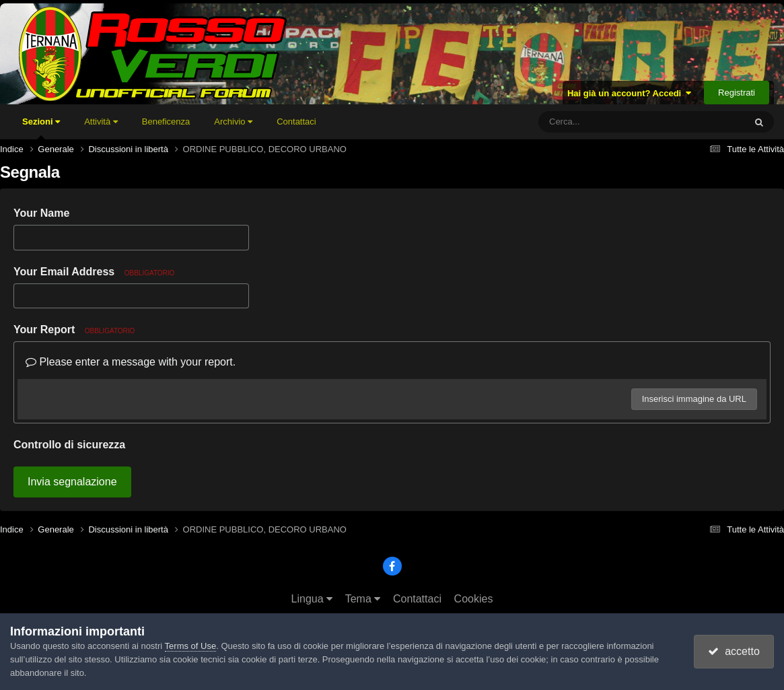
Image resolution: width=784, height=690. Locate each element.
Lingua (312, 599)
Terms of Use (191, 646)
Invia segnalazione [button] (72, 482)
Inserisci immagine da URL (694, 399)
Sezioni (41, 128)
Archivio (233, 122)
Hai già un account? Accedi (630, 93)
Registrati (737, 93)
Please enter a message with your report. (131, 362)
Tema (363, 599)
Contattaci (296, 122)
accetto (734, 651)
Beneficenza (166, 122)
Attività (101, 122)
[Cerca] (612, 122)
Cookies (474, 599)
